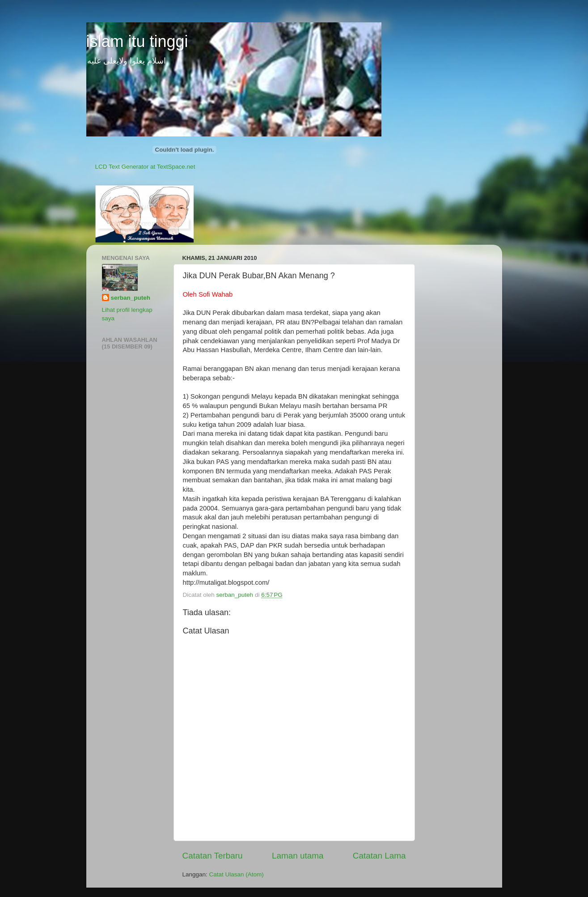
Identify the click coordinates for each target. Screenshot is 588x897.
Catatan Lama (379, 856)
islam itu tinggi (137, 41)
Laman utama (298, 856)
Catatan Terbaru (213, 856)
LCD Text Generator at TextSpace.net (145, 167)
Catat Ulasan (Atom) (237, 874)
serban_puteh (131, 298)
